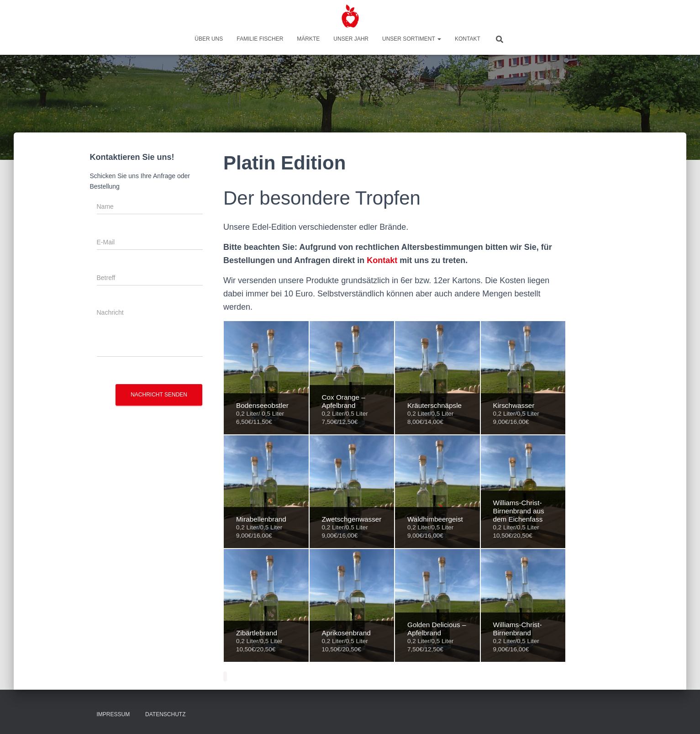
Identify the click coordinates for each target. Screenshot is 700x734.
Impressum (113, 714)
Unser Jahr (351, 39)
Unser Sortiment (412, 39)
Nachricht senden (159, 395)
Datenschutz (165, 714)
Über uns (209, 39)
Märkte (308, 39)
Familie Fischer (260, 39)
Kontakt (468, 39)
